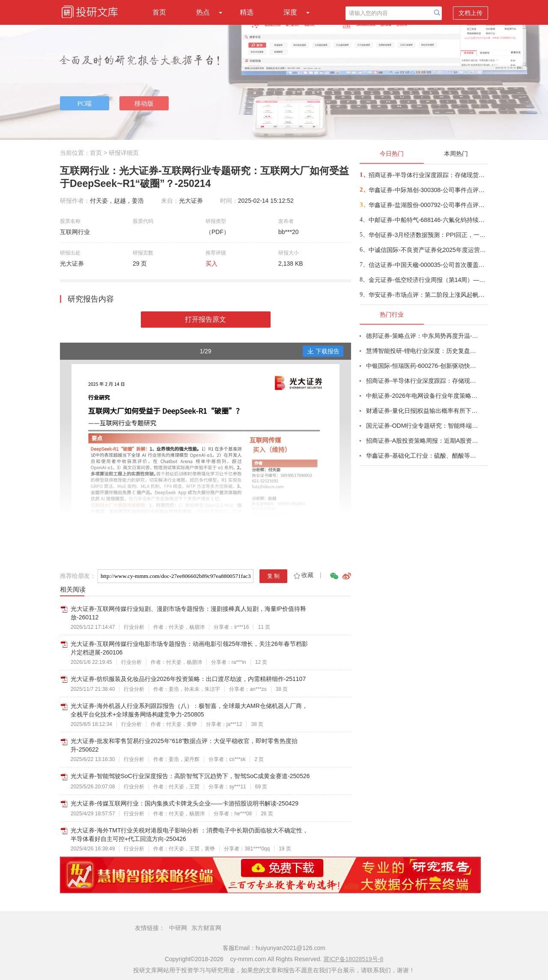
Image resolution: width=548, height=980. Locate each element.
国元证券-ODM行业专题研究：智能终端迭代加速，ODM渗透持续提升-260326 (422, 426)
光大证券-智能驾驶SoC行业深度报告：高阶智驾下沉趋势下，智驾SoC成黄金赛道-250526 (190, 776)
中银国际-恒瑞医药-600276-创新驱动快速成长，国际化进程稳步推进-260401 (422, 366)
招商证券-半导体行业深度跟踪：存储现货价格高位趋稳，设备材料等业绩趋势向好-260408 (428, 175)
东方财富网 (206, 928)
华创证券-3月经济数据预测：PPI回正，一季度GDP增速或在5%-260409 (428, 235)
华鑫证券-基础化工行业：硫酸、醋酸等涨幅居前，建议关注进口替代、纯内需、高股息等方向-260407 (422, 456)
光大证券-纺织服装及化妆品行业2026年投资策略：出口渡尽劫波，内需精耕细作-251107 (188, 679)
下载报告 (323, 351)
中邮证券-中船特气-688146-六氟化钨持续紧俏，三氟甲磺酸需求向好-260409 (428, 220)
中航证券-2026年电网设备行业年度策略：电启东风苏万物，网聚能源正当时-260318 (422, 396)
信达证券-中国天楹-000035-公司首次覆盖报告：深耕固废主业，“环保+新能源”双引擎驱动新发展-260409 (428, 265)
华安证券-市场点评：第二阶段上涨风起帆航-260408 (428, 295)
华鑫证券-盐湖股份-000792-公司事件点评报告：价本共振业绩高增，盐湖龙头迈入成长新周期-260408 (428, 205)
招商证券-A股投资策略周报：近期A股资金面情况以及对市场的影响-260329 (422, 441)
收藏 (303, 575)
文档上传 (471, 13)
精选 (247, 12)
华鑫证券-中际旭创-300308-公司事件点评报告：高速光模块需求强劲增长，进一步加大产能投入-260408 (428, 190)
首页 (159, 12)
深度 (290, 12)
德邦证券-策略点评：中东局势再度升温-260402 (422, 336)
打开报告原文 (205, 319)
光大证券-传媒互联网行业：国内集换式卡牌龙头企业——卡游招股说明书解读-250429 (185, 803)
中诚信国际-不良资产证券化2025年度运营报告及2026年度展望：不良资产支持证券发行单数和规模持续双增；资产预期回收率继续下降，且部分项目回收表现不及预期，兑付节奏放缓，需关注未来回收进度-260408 (428, 250)
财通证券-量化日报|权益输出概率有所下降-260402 (422, 411)
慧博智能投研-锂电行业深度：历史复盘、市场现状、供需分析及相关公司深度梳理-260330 (422, 351)
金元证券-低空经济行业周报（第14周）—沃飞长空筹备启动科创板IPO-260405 (428, 280)
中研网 (178, 928)
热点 (203, 12)
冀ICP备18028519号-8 (353, 959)
